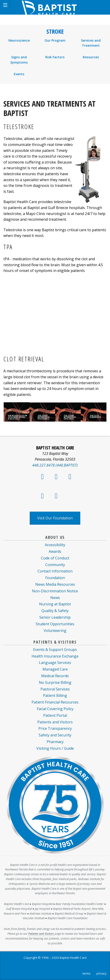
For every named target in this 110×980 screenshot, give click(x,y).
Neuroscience (19, 40)
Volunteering (55, 631)
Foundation (55, 578)
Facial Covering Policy (55, 709)
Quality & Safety (55, 611)
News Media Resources (55, 584)
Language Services (55, 663)
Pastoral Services (55, 689)
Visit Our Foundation (55, 518)
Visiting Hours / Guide (55, 748)
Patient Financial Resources (55, 702)
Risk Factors (55, 57)
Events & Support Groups (55, 650)
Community (55, 565)
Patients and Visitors (55, 722)
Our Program (55, 40)
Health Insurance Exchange (55, 656)
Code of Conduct (55, 558)
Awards (55, 551)
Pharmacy (55, 742)
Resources (91, 57)
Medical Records (55, 676)
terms (87, 973)
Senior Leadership (55, 617)
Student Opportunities (55, 624)
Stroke (55, 32)
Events (19, 74)
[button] (5, 5)
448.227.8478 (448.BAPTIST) (55, 465)
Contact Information (55, 571)
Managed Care (55, 669)
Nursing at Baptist (55, 604)
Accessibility (55, 545)
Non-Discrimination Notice (55, 591)
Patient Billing (55, 695)
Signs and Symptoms (19, 60)
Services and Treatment (91, 43)
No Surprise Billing (55, 682)
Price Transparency (55, 728)
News (55, 598)
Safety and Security (55, 735)
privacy (102, 973)
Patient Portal (55, 715)
